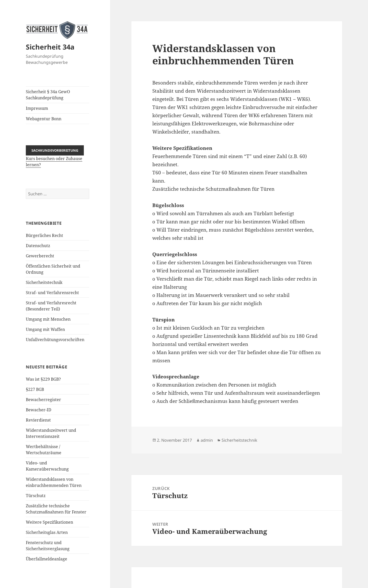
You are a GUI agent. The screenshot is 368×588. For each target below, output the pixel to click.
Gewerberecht (40, 256)
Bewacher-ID (39, 410)
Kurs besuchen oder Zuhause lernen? (55, 157)
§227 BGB (35, 389)
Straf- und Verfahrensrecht (52, 292)
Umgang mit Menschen (48, 319)
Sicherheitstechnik (44, 282)
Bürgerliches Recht (44, 235)
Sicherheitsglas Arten (47, 532)
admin (207, 440)
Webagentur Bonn (44, 119)
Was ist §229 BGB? (43, 379)
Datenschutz (38, 245)
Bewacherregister (43, 399)
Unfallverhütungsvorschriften (55, 339)
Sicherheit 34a (50, 47)
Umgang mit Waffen (45, 329)
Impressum (37, 108)
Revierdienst (38, 420)
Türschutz (36, 495)
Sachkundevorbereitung (55, 150)
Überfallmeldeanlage (47, 559)
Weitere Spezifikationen (49, 522)
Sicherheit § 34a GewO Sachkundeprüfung (48, 95)
